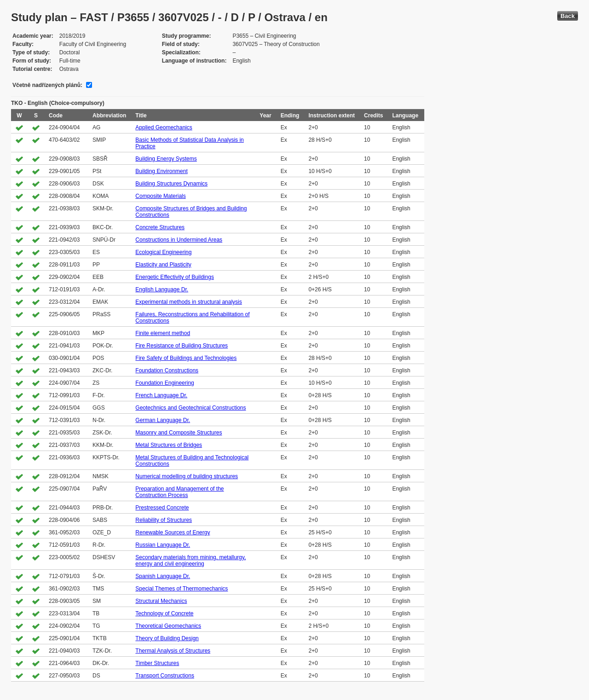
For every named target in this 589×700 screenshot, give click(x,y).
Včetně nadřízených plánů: (47, 85)
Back (568, 16)
